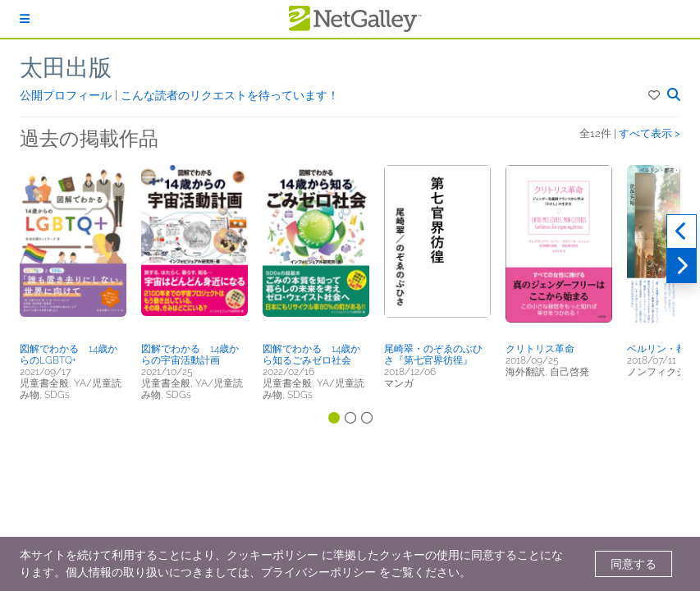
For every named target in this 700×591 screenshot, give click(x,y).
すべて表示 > (650, 133)
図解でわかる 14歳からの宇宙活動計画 (190, 355)
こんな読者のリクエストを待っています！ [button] (230, 95)
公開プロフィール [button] (67, 95)
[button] (655, 95)
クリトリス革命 (540, 349)
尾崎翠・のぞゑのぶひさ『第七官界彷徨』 (433, 355)
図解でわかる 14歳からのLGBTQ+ (69, 355)
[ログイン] (25, 19)
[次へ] (682, 266)
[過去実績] (682, 231)
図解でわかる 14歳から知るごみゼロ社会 (311, 355)
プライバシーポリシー (318, 572)
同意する (634, 564)
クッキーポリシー (272, 555)
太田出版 (66, 68)
